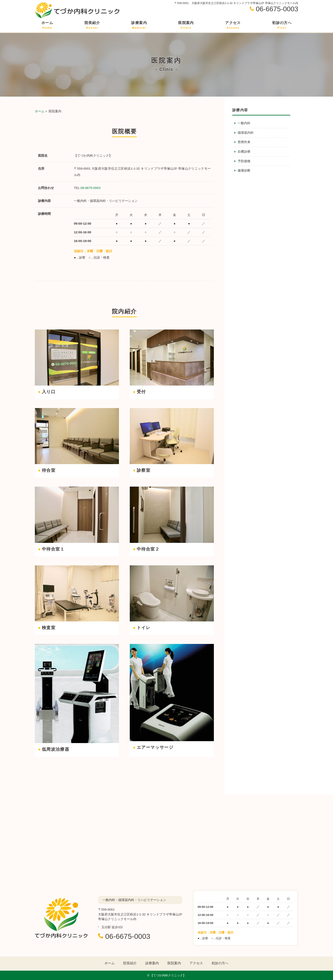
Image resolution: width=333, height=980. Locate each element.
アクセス (233, 25)
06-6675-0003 (90, 188)
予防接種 (244, 161)
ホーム (47, 25)
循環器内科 (246, 133)
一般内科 (244, 123)
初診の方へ (282, 25)
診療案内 (139, 25)
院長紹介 (92, 25)
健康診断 (244, 171)
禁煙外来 (244, 142)
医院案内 (186, 25)
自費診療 (244, 152)
